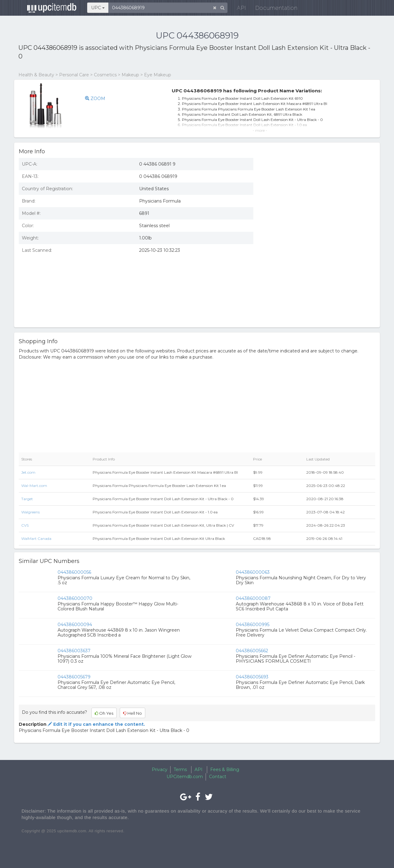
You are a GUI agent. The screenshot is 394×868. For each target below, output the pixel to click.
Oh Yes (104, 713)
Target (27, 499)
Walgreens (30, 512)
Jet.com (28, 472)
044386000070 (75, 598)
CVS (25, 525)
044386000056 (74, 572)
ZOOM (95, 98)
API (237, 9)
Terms (180, 770)
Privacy (160, 770)
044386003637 (74, 651)
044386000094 (75, 625)
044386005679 (74, 677)
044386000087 (253, 598)
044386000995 (253, 625)
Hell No (133, 713)
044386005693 (252, 677)
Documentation (272, 9)
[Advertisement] (319, 278)
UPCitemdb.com (185, 777)
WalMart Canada (36, 538)
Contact (218, 777)
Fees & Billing (225, 770)
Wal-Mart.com (34, 486)
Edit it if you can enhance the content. (96, 724)
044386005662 (252, 651)
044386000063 (253, 572)
